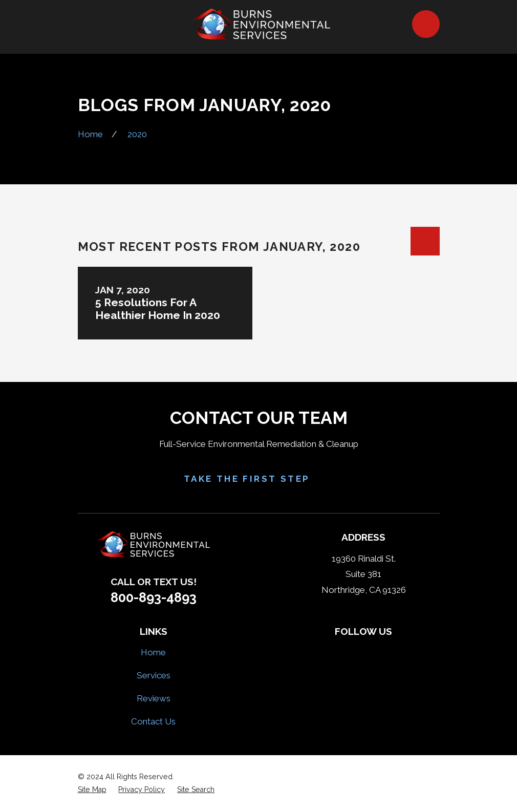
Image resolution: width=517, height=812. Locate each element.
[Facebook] (328, 651)
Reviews (154, 698)
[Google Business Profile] (400, 651)
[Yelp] (352, 651)
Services (154, 675)
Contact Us (153, 721)
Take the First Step (259, 479)
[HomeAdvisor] (376, 651)
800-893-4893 (154, 597)
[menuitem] (92, 790)
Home (153, 652)
